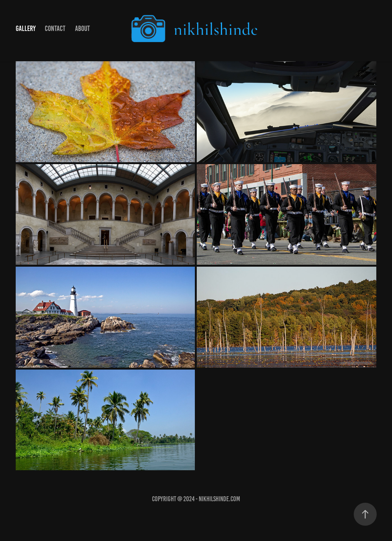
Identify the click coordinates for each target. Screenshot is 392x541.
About (82, 29)
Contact (55, 29)
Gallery (26, 29)
